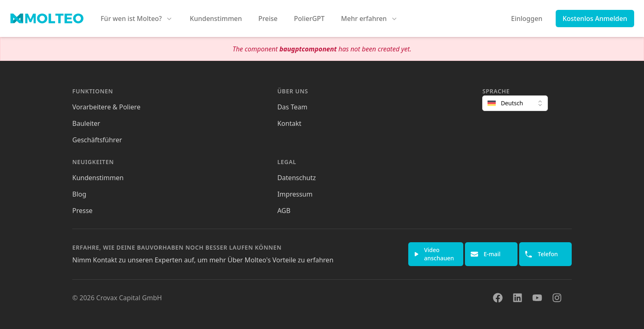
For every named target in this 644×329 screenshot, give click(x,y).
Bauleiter (86, 123)
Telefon (541, 254)
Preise (268, 19)
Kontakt (289, 123)
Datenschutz (297, 178)
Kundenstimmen (216, 19)
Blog (79, 194)
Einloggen (527, 19)
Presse (82, 211)
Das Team (292, 107)
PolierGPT (309, 19)
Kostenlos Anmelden (595, 19)
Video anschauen (434, 254)
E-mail (485, 254)
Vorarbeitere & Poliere (106, 107)
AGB (284, 211)
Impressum (295, 194)
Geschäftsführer (97, 140)
